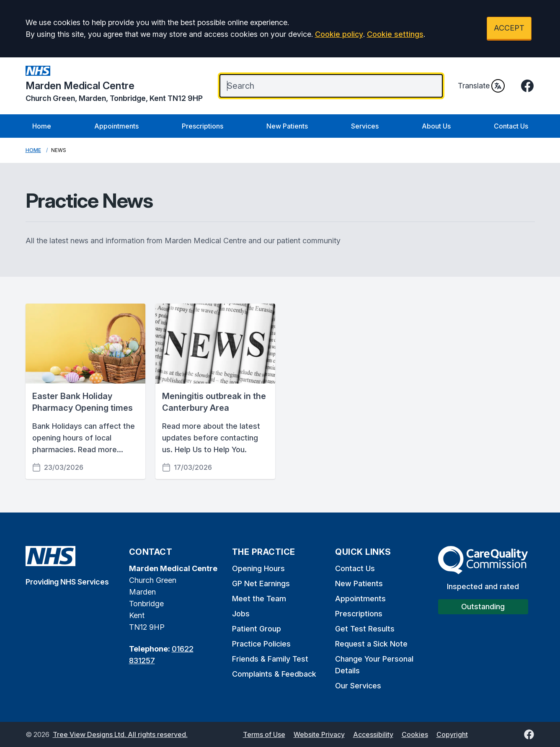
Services (365, 126)
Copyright (452, 734)
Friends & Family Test (270, 659)
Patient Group (257, 629)
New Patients (287, 126)
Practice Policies (261, 644)
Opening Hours (258, 568)
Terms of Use (264, 734)
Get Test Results (365, 629)
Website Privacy (319, 734)
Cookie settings (395, 34)
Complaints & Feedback (274, 674)
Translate (481, 86)
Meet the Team (259, 599)
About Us (436, 126)
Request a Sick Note (371, 644)
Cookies (415, 734)
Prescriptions (203, 126)
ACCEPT (509, 28)
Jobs (241, 614)
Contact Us (511, 126)
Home (42, 126)
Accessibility (373, 734)
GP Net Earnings (261, 583)
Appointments (116, 126)
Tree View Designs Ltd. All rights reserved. (120, 734)
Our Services (358, 686)
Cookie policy (339, 34)
